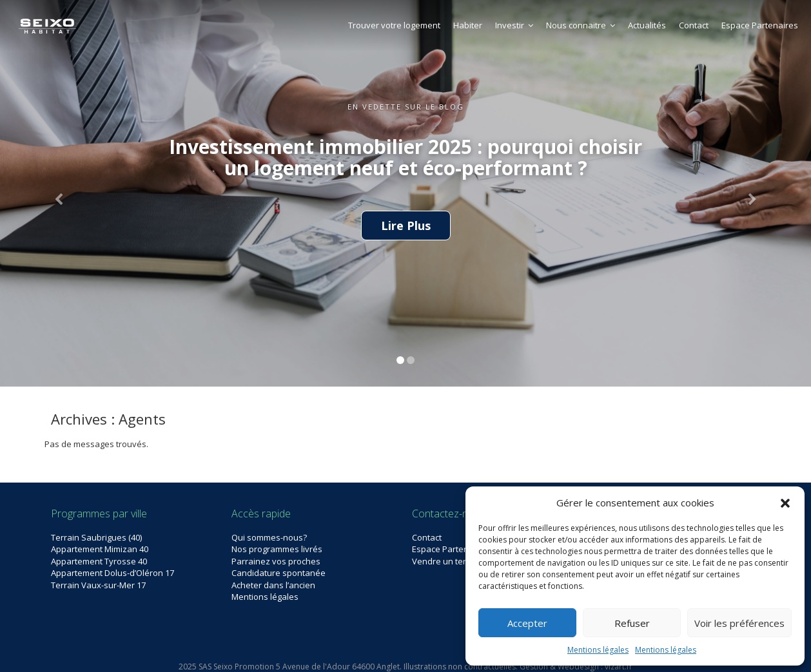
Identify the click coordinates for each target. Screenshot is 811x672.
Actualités (647, 25)
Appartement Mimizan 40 (100, 549)
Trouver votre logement (394, 25)
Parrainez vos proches (276, 561)
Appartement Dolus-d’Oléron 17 (112, 573)
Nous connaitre (581, 25)
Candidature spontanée (278, 573)
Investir (514, 25)
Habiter (468, 25)
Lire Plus (406, 226)
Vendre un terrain (447, 561)
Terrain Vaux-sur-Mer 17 (98, 585)
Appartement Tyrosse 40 (99, 561)
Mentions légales (598, 650)
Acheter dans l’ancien (273, 585)
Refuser (632, 623)
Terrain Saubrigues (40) (96, 537)
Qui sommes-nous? (269, 537)
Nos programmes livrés (277, 549)
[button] (785, 503)
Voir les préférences (739, 623)
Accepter (527, 623)
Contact (694, 25)
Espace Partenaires (760, 25)
